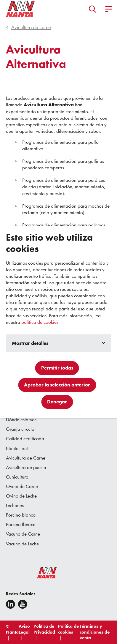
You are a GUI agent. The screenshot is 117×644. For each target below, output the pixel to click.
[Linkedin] (11, 604)
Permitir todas (57, 368)
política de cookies (40, 322)
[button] (93, 9)
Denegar (57, 402)
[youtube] (23, 604)
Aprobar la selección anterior (57, 385)
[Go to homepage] (20, 9)
